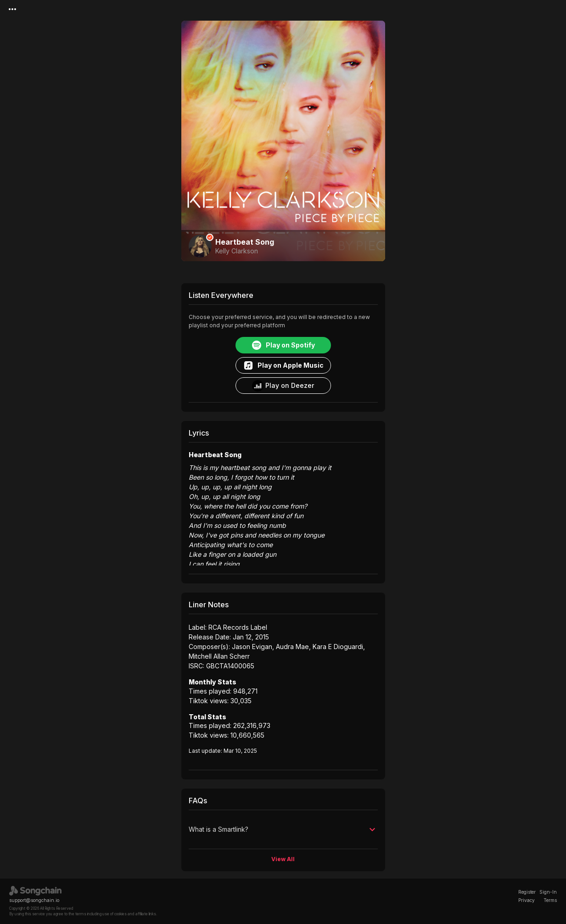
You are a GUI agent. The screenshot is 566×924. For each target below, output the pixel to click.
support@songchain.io (34, 900)
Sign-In (548, 892)
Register (527, 892)
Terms (550, 900)
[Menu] (12, 9)
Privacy (527, 900)
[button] (283, 829)
